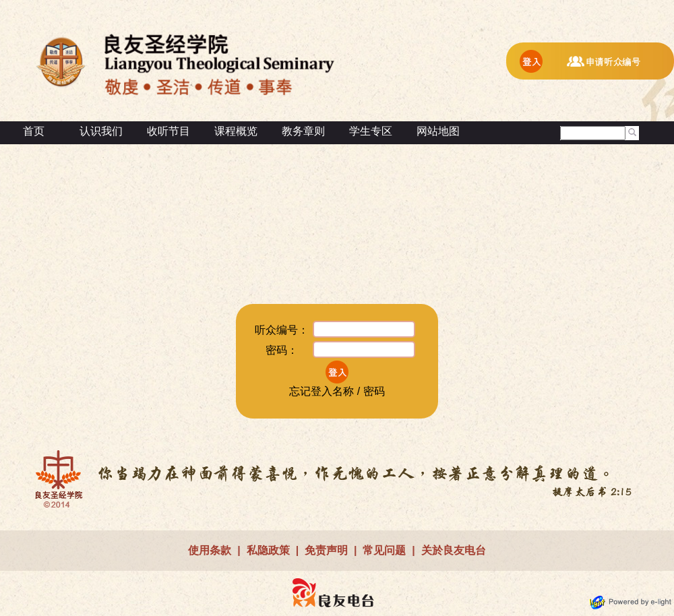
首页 (34, 131)
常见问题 (384, 550)
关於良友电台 (454, 550)
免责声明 (326, 550)
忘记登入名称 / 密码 (337, 391)
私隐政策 (268, 550)
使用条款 (210, 550)
